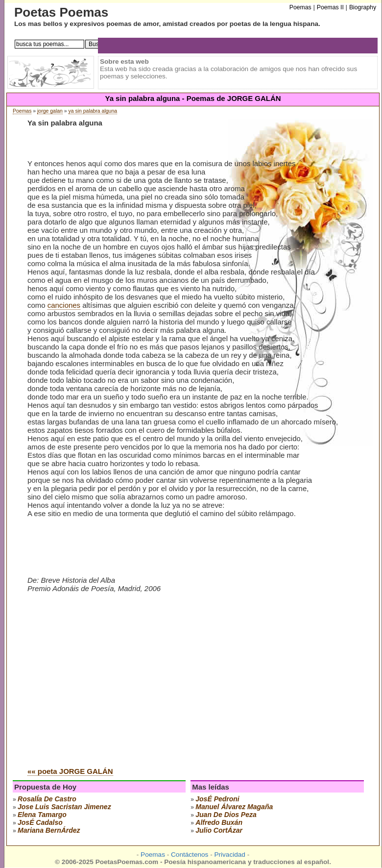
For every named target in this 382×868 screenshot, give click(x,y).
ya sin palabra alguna (93, 111)
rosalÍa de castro (47, 799)
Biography (363, 7)
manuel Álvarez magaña (234, 807)
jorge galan (50, 111)
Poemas (22, 111)
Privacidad (229, 855)
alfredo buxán (219, 822)
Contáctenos (190, 855)
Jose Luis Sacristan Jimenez (64, 807)
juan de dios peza (226, 815)
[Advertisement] (110, 685)
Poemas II (330, 7)
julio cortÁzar (219, 830)
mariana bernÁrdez (49, 830)
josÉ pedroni (217, 799)
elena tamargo (42, 815)
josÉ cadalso (40, 822)
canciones (64, 305)
